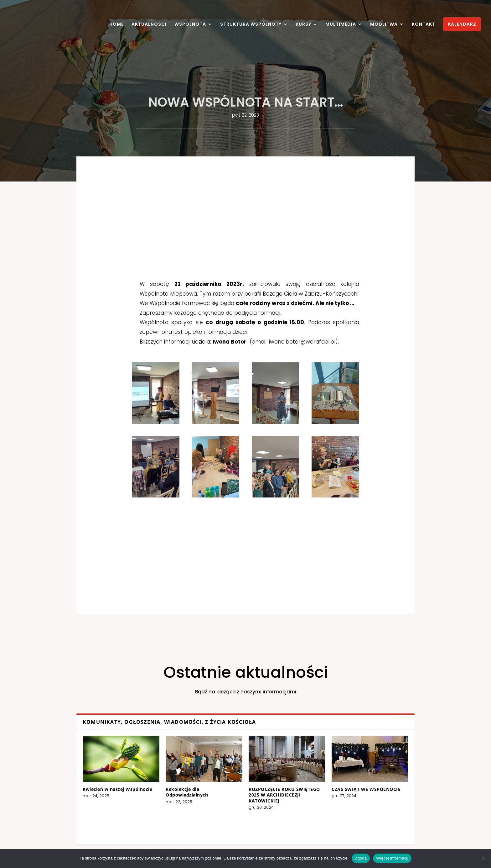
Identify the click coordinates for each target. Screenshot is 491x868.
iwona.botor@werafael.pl (271, 368)
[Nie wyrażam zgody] (483, 858)
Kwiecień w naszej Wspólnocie (179, 784)
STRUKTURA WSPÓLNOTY (251, 25)
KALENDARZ (462, 24)
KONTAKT (424, 25)
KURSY (303, 25)
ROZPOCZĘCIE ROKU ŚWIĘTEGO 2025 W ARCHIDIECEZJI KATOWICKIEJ (266, 787)
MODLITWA (384, 25)
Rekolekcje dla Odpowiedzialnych (215, 786)
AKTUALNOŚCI (149, 25)
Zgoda (361, 858)
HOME (116, 25)
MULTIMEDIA (341, 25)
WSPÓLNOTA (190, 25)
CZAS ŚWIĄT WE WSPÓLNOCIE (308, 784)
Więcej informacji (392, 858)
